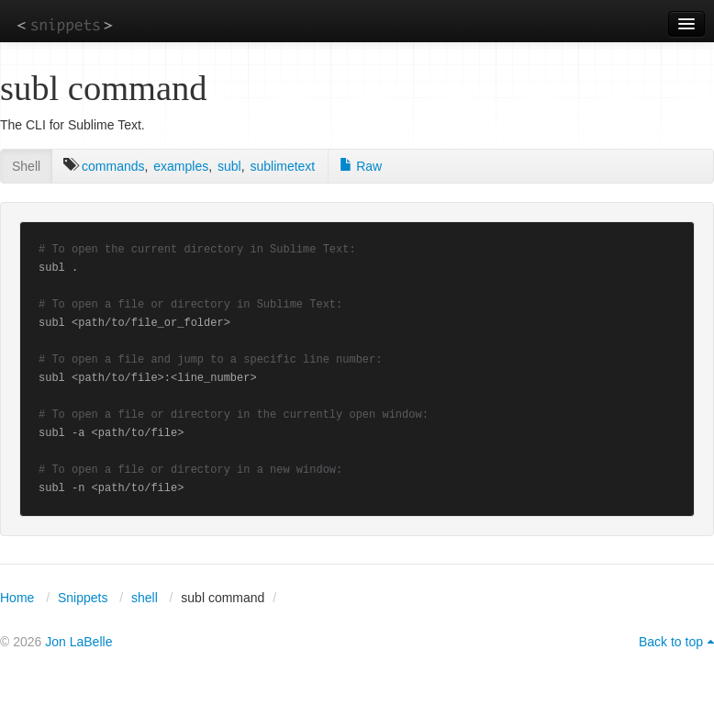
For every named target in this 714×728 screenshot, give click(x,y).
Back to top (671, 642)
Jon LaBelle (78, 642)
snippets (65, 24)
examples (181, 166)
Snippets (83, 598)
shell (145, 598)
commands (113, 166)
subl (229, 166)
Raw (361, 166)
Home (17, 598)
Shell (26, 166)
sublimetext (282, 166)
